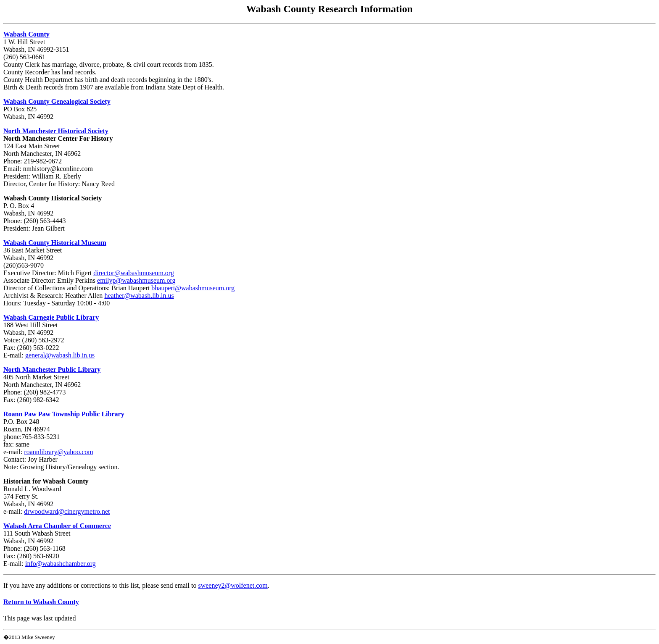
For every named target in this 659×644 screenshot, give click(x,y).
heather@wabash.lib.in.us (139, 296)
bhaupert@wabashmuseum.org (193, 288)
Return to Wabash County (41, 602)
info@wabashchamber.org (61, 564)
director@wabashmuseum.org (134, 273)
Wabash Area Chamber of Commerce (57, 526)
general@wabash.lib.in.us (60, 355)
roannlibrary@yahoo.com (58, 452)
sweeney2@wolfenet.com (233, 585)
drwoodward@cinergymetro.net (67, 511)
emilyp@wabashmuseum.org (136, 280)
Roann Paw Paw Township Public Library (64, 414)
